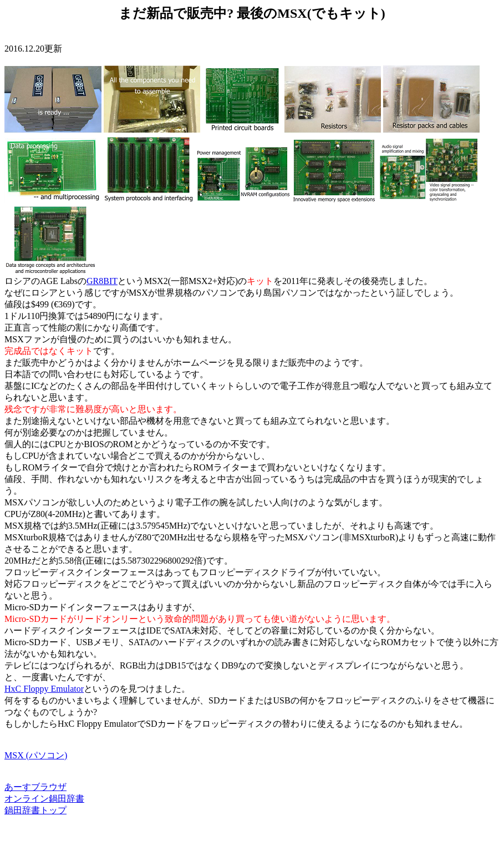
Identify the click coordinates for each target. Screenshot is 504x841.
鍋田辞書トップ (35, 810)
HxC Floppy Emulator (44, 689)
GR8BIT (102, 281)
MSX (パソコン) (36, 755)
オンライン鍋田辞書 (44, 799)
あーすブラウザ (35, 787)
